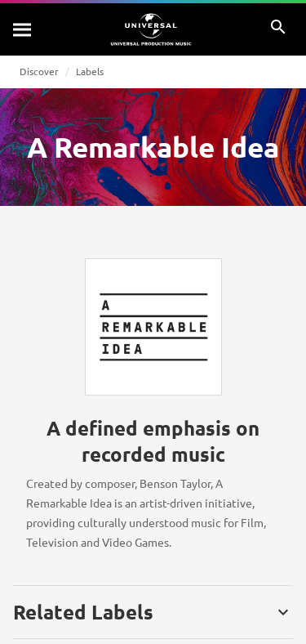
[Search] (23, 29)
